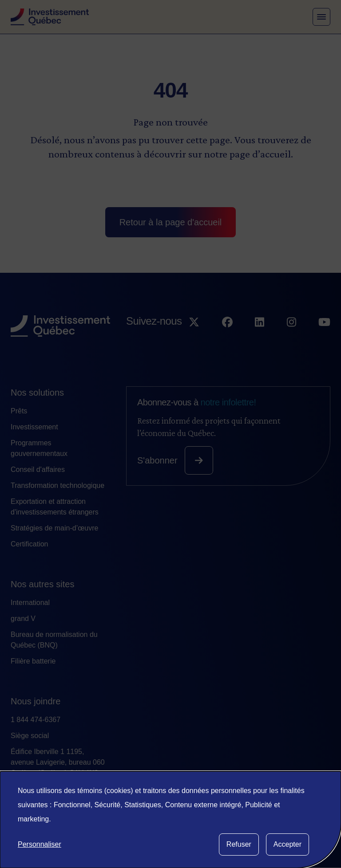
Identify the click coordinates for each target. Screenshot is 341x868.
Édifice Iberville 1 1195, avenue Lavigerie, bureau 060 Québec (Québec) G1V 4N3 (58, 762)
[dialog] (170, 820)
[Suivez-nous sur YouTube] (324, 338)
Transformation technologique (57, 485)
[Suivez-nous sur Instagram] (291, 338)
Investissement (34, 427)
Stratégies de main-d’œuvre (54, 528)
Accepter (287, 844)
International (30, 603)
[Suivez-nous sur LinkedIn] (260, 338)
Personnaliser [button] (40, 844)
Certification (29, 544)
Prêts (19, 411)
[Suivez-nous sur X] (194, 338)
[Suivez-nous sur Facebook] (227, 338)
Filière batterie (33, 661)
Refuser (239, 844)
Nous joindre (36, 701)
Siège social (30, 736)
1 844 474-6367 (36, 720)
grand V (23, 619)
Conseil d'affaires (38, 469)
